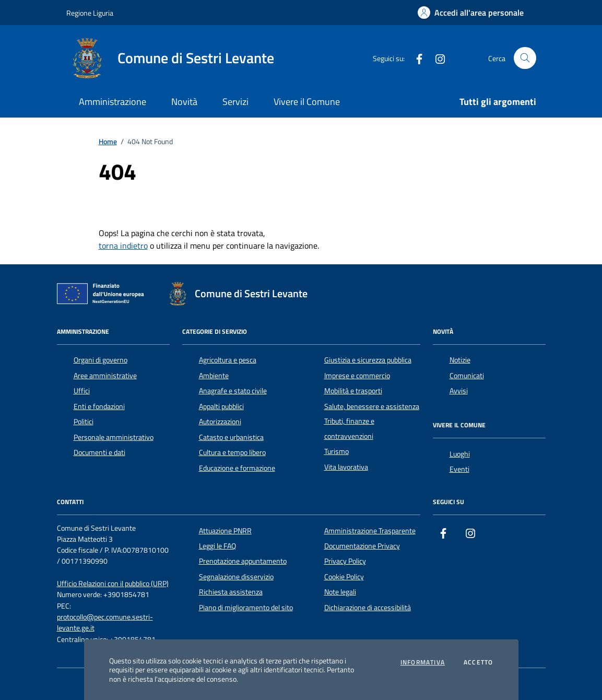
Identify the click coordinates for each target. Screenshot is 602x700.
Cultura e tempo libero (232, 452)
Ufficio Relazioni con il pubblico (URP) (113, 584)
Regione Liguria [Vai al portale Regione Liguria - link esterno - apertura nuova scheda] (90, 13)
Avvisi (459, 391)
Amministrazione (113, 102)
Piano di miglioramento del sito (246, 608)
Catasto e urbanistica (231, 437)
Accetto (478, 662)
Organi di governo (101, 360)
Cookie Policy (344, 577)
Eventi (459, 469)
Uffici (82, 391)
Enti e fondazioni (99, 406)
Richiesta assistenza (231, 592)
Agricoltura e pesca (228, 360)
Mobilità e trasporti (353, 391)
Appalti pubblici (221, 406)
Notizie (460, 360)
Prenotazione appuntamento (243, 561)
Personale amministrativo (114, 437)
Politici (84, 422)
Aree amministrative (105, 376)
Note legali (340, 592)
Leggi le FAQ (217, 546)
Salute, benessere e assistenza (372, 406)
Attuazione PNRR (225, 531)
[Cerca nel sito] (525, 58)
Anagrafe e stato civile (233, 391)
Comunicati (467, 376)
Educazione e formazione (237, 468)
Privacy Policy (345, 561)
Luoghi (460, 454)
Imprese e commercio (357, 376)
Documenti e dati (99, 452)
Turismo (337, 451)
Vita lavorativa (346, 467)
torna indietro (123, 246)
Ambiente (214, 376)
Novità (184, 102)
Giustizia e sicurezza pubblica (368, 360)
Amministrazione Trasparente (370, 531)
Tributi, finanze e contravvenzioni (349, 428)
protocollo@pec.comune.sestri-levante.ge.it (105, 623)
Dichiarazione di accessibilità (368, 608)
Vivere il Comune (307, 102)
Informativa (423, 662)
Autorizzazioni (220, 422)
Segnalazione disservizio (236, 577)
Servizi (235, 102)
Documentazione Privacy (362, 546)
